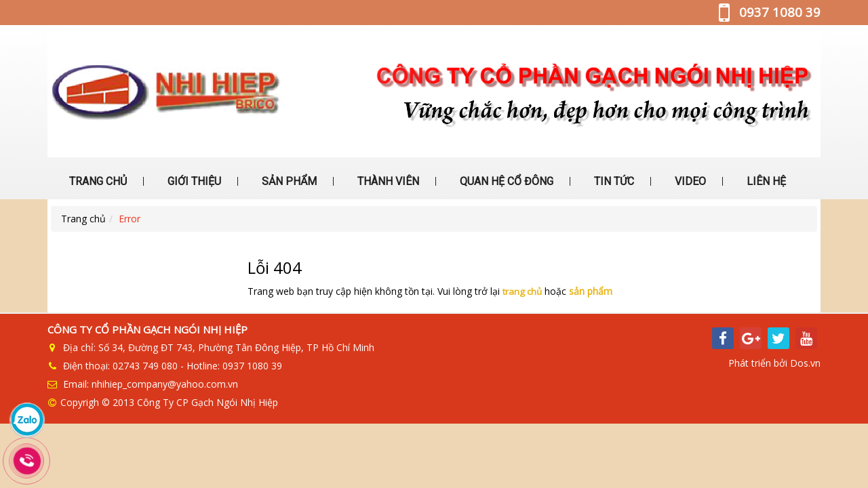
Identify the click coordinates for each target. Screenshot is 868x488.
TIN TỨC (613, 181)
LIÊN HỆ (765, 181)
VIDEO (689, 181)
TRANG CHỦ (97, 181)
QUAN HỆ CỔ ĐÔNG (505, 181)
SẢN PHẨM (288, 181)
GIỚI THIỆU (193, 181)
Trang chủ (83, 219)
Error (130, 219)
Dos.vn (805, 360)
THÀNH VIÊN (387, 181)
